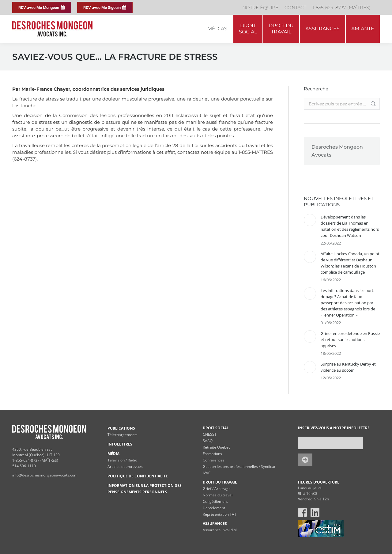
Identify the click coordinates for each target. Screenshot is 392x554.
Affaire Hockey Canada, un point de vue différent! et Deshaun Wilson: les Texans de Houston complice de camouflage (350, 263)
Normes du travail (218, 495)
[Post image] (310, 220)
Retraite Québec (217, 447)
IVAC (207, 473)
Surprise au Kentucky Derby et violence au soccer (348, 367)
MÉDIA (113, 454)
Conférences (214, 460)
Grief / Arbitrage (217, 489)
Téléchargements (123, 435)
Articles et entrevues (125, 467)
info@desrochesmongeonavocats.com (45, 475)
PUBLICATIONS (121, 428)
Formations (212, 454)
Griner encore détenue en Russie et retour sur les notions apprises (350, 340)
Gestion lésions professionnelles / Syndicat (239, 467)
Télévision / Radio (122, 460)
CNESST (210, 434)
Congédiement (215, 501)
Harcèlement (214, 508)
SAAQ (208, 441)
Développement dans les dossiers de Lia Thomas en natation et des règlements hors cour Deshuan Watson (350, 226)
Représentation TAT (220, 514)
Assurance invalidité (220, 530)
